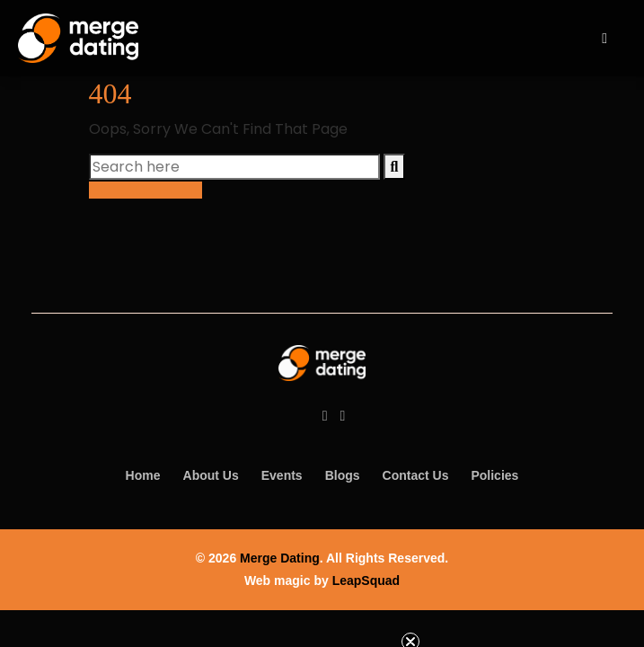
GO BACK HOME (146, 190)
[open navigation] (604, 38)
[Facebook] (325, 416)
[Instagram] (343, 416)
